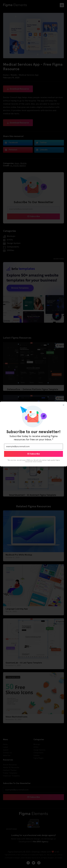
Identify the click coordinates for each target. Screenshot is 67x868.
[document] (33, 434)
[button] (64, 405)
